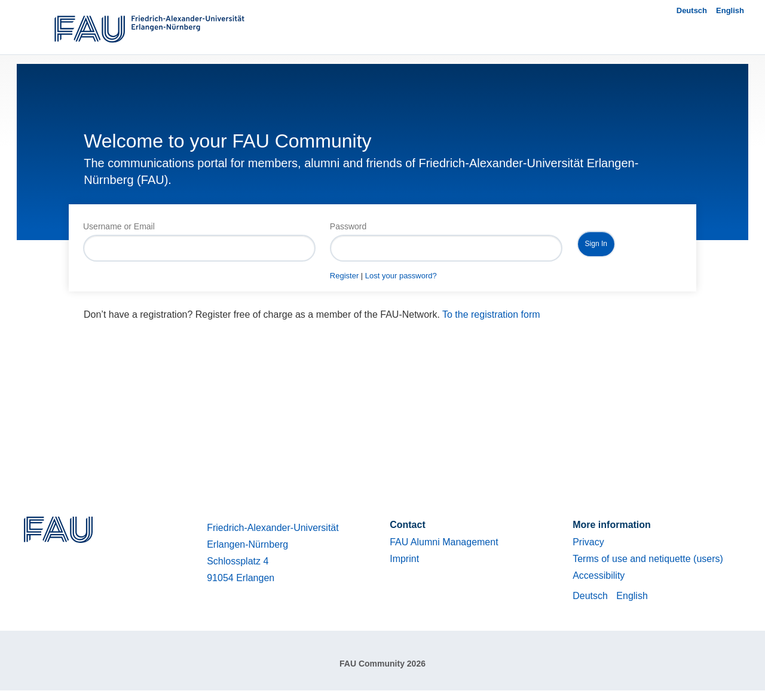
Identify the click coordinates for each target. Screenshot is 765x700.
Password (348, 226)
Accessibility (599, 575)
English (730, 10)
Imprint (404, 559)
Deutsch (692, 10)
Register (344, 276)
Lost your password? (401, 276)
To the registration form (491, 314)
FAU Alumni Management (444, 542)
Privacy (588, 542)
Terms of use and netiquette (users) (648, 559)
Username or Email (119, 226)
